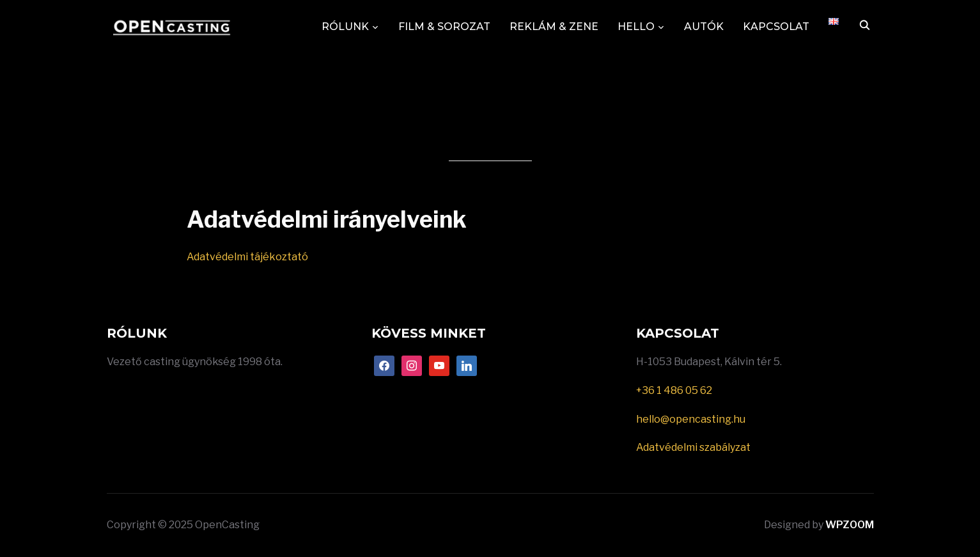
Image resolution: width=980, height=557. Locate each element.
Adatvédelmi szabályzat (693, 447)
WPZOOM (850, 525)
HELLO (636, 27)
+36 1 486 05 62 (674, 390)
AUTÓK (704, 27)
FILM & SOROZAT (444, 27)
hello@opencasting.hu (691, 419)
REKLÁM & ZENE (554, 27)
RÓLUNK (345, 27)
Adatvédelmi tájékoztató (248, 257)
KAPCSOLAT (776, 27)
